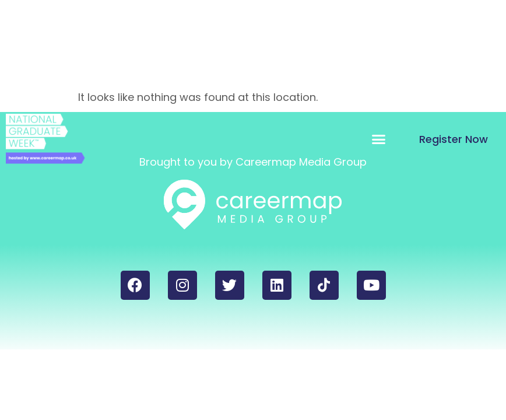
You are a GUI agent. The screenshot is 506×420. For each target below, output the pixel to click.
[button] (379, 139)
